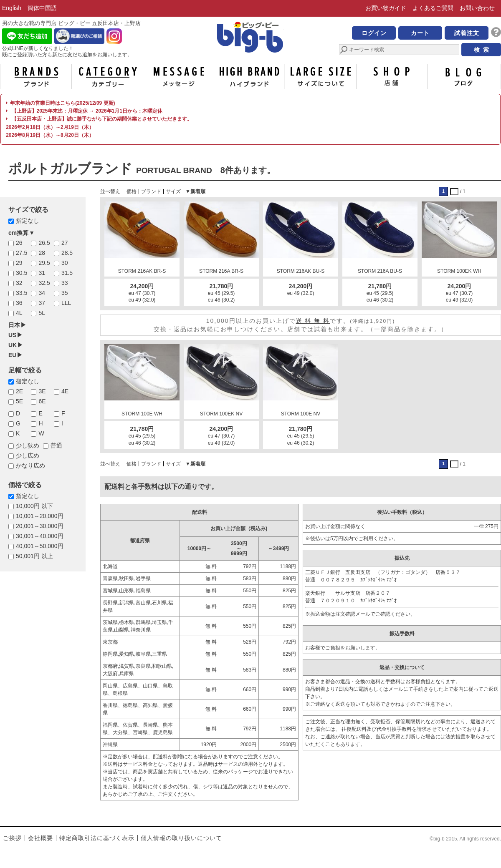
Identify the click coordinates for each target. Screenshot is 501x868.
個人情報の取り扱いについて (181, 838)
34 (42, 293)
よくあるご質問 (433, 8)
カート (420, 33)
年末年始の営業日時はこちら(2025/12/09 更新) (60, 103)
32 (19, 283)
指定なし (28, 221)
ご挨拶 (12, 838)
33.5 (22, 293)
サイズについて (321, 76)
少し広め (28, 455)
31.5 (67, 273)
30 (65, 263)
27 (65, 243)
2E (19, 391)
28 (42, 253)
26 (19, 243)
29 (19, 263)
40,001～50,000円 (40, 546)
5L (42, 313)
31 (42, 273)
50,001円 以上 (34, 556)
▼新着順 (195, 191)
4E (65, 391)
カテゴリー (107, 76)
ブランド (36, 76)
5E (19, 401)
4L (19, 313)
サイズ (173, 191)
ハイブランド (249, 76)
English (12, 8)
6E (42, 401)
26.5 (44, 243)
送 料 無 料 (313, 321)
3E (42, 391)
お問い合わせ (477, 8)
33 (65, 283)
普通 (56, 445)
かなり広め (30, 465)
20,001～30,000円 (40, 526)
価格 (132, 191)
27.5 (22, 253)
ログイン (374, 33)
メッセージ (178, 76)
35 (65, 293)
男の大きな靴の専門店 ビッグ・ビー (250, 38)
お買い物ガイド (386, 8)
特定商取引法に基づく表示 (97, 838)
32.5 (44, 283)
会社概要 (40, 838)
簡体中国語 (42, 8)
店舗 (392, 76)
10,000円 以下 (34, 506)
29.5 (44, 263)
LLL (66, 303)
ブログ (463, 76)
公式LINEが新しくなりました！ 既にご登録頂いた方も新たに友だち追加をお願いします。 (67, 52)
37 (42, 303)
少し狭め (28, 445)
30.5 (22, 273)
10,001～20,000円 (40, 516)
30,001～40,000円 (40, 536)
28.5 (67, 253)
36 (19, 303)
